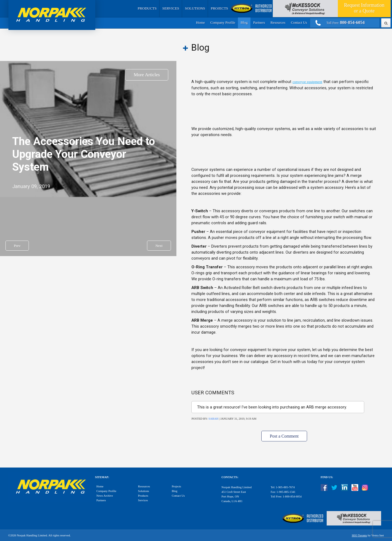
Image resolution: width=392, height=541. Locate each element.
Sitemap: (102, 477)
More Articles (147, 75)
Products (147, 8)
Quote (364, 8)
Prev (17, 246)
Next (159, 246)
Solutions (195, 8)
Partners (259, 22)
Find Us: (327, 477)
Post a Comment (284, 436)
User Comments (213, 393)
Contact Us (299, 22)
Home (200, 22)
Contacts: (230, 477)
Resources (278, 22)
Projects (219, 8)
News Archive (105, 496)
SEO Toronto (359, 535)
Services (171, 8)
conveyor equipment (307, 82)
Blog (244, 22)
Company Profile (223, 22)
